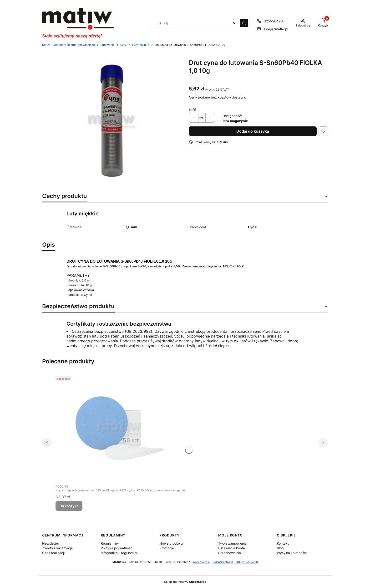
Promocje (167, 548)
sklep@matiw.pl (223, 562)
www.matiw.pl (202, 562)
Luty (123, 45)
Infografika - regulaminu (119, 553)
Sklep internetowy (183, 582)
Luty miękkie (141, 45)
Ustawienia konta (232, 548)
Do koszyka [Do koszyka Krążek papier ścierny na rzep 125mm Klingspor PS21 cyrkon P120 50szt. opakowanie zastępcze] (69, 506)
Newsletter (51, 543)
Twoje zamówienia (232, 543)
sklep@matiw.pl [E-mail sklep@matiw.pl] (276, 29)
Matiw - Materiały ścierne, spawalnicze (68, 45)
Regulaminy (110, 543)
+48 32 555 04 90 (246, 562)
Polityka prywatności (117, 548)
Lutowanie (108, 45)
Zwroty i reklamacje (57, 548)
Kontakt (283, 543)
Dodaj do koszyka (253, 131)
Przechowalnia (230, 553)
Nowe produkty (172, 543)
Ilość (193, 110)
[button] (244, 23)
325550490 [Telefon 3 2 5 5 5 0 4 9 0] (273, 21)
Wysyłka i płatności (292, 553)
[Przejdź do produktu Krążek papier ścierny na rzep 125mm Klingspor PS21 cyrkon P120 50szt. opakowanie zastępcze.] (120, 428)
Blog (280, 548)
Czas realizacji (53, 553)
